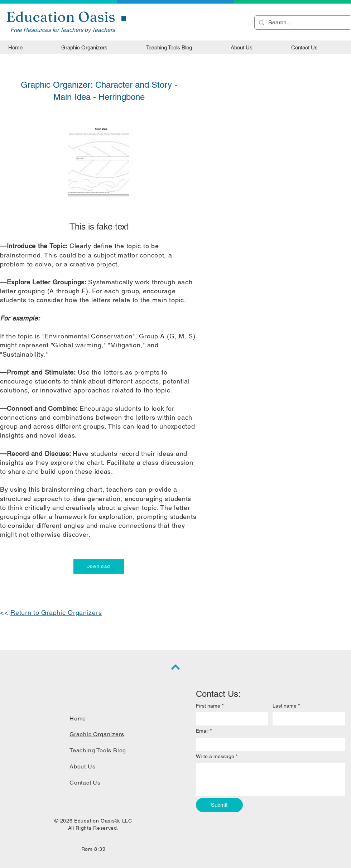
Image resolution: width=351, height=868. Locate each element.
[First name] (230, 719)
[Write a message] (270, 779)
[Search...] (302, 23)
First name (210, 706)
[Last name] (307, 719)
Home (78, 718)
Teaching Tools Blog (98, 750)
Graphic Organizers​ (97, 734)
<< (5, 613)
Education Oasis (61, 17)
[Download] (99, 566)
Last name (286, 706)
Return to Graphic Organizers (56, 613)
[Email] (268, 744)
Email (204, 731)
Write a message (217, 757)
